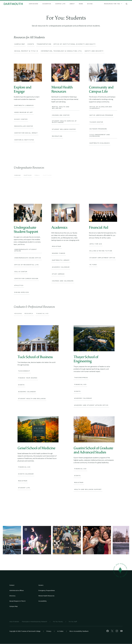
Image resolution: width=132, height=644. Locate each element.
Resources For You (113, 4)
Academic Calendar (61, 267)
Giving (90, 4)
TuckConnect (24, 371)
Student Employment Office (102, 258)
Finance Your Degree (28, 378)
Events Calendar (26, 474)
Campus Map (14, 606)
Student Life (24, 488)
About (72, 4)
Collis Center (21, 272)
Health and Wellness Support (88, 489)
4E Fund (93, 265)
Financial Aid (80, 385)
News (81, 4)
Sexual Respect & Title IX (17, 601)
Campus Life (60, 4)
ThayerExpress (81, 378)
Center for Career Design (26, 279)
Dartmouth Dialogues (100, 143)
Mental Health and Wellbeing (61, 108)
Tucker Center (96, 122)
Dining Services (22, 292)
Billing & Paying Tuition (101, 251)
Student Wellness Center (64, 129)
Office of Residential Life (27, 265)
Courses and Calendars (63, 281)
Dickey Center (21, 119)
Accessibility (43, 601)
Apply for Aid (96, 244)
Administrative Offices (17, 590)
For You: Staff (73, 622)
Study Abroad (58, 274)
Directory (12, 596)
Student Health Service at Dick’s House (64, 122)
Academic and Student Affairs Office (91, 405)
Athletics (19, 285)
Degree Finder (59, 253)
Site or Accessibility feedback (79, 631)
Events (21, 385)
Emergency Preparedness (47, 590)
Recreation (57, 136)
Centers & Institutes (24, 140)
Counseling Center (61, 115)
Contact (12, 585)
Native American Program (101, 115)
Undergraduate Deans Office (28, 258)
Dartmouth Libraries (24, 105)
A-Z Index (60, 631)
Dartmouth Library (61, 260)
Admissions (34, 4)
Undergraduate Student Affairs (26, 250)
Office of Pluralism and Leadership (101, 108)
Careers (41, 585)
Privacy (49, 631)
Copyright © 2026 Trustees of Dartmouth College (25, 631)
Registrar (57, 246)
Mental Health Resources (46, 596)
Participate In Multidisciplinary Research (34, 622)
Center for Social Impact (26, 133)
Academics (47, 4)
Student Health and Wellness (32, 399)
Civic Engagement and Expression (100, 135)
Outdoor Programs (98, 129)
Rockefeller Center (24, 126)
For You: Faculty (58, 622)
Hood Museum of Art (24, 112)
